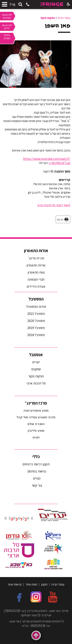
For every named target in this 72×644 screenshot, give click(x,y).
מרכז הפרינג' (36, 403)
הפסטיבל (36, 299)
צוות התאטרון (36, 272)
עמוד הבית (64, 18)
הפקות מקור (48, 18)
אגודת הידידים (36, 286)
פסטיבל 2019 (36, 328)
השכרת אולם (36, 424)
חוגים (36, 437)
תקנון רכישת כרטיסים (36, 464)
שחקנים (36, 369)
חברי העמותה (36, 279)
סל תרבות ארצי (36, 383)
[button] (20, 5)
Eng (12, 4)
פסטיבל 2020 (36, 321)
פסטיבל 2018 (36, 335)
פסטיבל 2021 (36, 314)
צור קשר (36, 485)
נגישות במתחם (36, 471)
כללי (36, 457)
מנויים (36, 478)
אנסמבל (36, 355)
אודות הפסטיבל (36, 307)
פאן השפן (58, 26)
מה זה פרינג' (36, 258)
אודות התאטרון (36, 251)
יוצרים (36, 362)
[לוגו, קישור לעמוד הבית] (52, 5)
